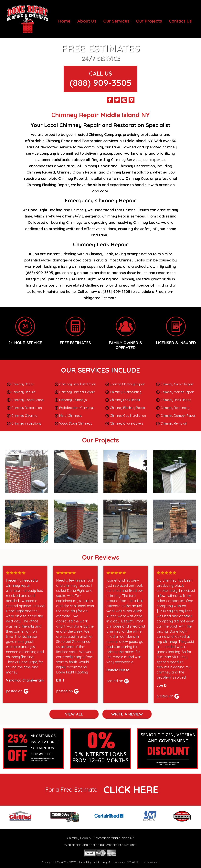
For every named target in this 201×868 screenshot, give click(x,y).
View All (74, 714)
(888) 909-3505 (100, 83)
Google (26, 691)
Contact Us (180, 21)
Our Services (116, 21)
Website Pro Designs (121, 845)
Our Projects (149, 21)
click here (131, 790)
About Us (87, 21)
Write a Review (127, 714)
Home (64, 21)
